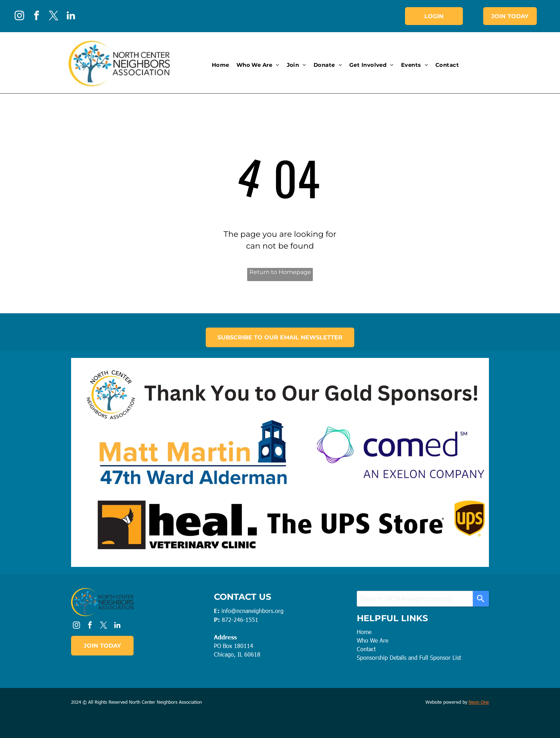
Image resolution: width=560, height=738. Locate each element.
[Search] (481, 599)
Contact (366, 649)
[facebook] (36, 17)
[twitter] (54, 17)
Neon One (479, 702)
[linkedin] (71, 17)
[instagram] (19, 17)
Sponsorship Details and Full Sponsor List (409, 657)
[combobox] (415, 599)
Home (364, 632)
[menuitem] (221, 65)
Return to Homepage (280, 272)
